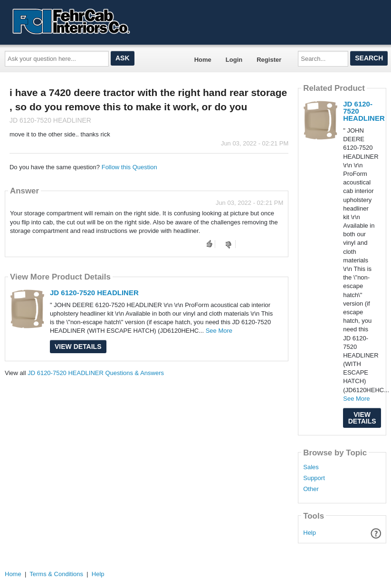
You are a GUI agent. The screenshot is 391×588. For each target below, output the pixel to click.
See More (219, 331)
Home (203, 60)
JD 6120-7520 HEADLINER (94, 293)
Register (269, 60)
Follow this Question (129, 167)
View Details (78, 347)
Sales (311, 467)
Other (311, 489)
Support (314, 478)
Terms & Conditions (56, 574)
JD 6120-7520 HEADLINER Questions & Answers (96, 373)
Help (310, 533)
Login (234, 60)
